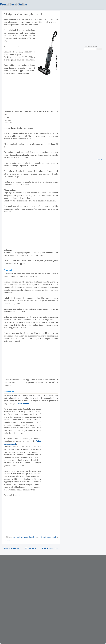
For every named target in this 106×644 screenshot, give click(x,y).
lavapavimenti (29, 537)
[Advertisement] (31, 93)
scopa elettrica (52, 537)
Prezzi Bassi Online (13, 4)
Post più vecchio (50, 548)
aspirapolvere (18, 537)
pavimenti (42, 537)
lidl (36, 537)
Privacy (100, 160)
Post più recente (12, 548)
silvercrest (8, 540)
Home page (31, 548)
